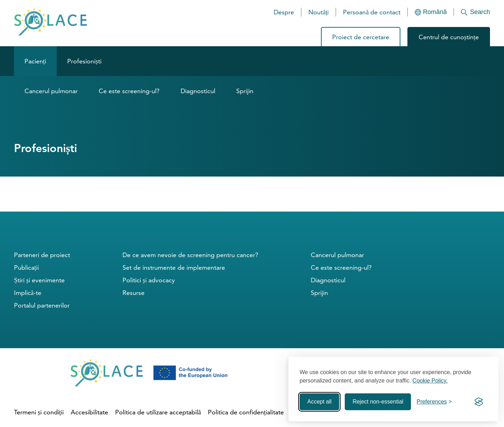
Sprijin (245, 91)
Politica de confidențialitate (246, 412)
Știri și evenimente (39, 280)
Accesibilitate (89, 412)
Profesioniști (84, 61)
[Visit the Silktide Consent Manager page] (479, 402)
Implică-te (28, 293)
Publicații (26, 267)
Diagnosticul (198, 91)
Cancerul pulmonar (51, 91)
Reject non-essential (378, 402)
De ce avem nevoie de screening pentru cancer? (190, 255)
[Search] (472, 12)
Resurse (134, 293)
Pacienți (35, 61)
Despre (284, 12)
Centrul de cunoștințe (449, 37)
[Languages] (431, 12)
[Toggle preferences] (434, 402)
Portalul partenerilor (42, 305)
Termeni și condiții (39, 412)
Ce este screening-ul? (129, 91)
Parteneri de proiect (42, 255)
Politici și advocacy (149, 280)
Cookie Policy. (430, 381)
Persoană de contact (372, 12)
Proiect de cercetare (361, 37)
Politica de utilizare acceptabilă (158, 412)
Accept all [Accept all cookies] (319, 402)
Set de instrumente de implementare (174, 267)
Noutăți (318, 12)
